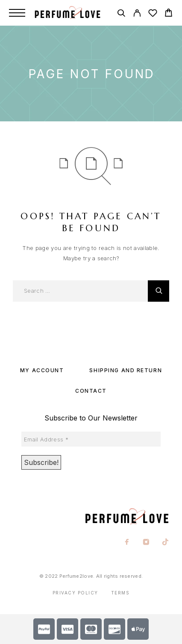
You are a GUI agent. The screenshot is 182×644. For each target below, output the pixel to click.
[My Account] (137, 14)
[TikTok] (166, 543)
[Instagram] (146, 543)
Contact (91, 391)
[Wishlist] (153, 14)
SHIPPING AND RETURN (126, 370)
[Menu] (17, 13)
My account (42, 370)
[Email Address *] (91, 439)
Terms (120, 593)
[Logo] (71, 13)
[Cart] (169, 14)
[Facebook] (127, 543)
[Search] (121, 14)
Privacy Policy (75, 593)
